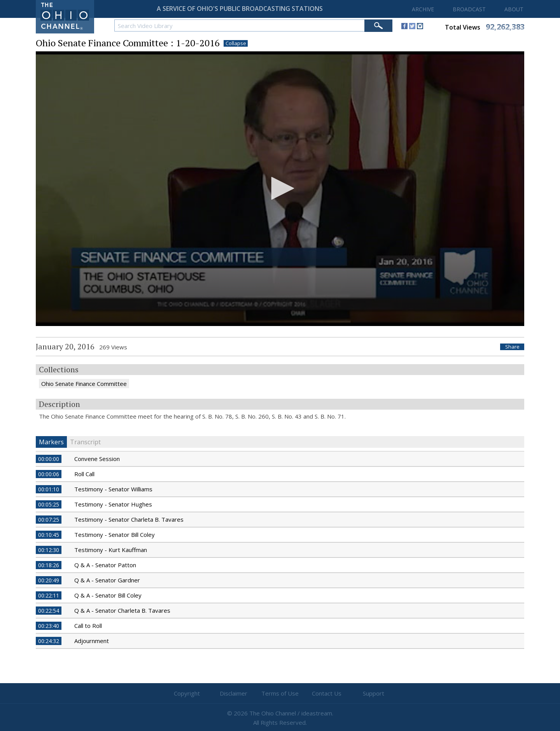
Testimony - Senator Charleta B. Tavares (129, 519)
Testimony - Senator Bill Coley (115, 535)
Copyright (187, 693)
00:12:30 (49, 550)
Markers (51, 442)
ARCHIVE (423, 9)
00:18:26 (49, 565)
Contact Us (327, 693)
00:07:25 (49, 520)
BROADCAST (469, 9)
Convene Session (97, 459)
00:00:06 (49, 474)
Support (374, 693)
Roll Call (84, 474)
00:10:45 (49, 535)
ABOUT (514, 9)
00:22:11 (49, 595)
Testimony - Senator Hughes (113, 504)
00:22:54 (49, 611)
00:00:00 (49, 459)
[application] (280, 189)
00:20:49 (49, 580)
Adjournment (92, 641)
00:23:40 (49, 626)
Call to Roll (88, 626)
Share (512, 347)
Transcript (85, 442)
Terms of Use (280, 693)
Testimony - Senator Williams (113, 489)
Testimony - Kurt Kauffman (111, 550)
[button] (280, 188)
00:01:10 (49, 489)
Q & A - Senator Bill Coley (108, 595)
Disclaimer (234, 693)
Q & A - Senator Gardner (107, 580)
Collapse (236, 43)
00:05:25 (49, 504)
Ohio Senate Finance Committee (84, 384)
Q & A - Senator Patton (105, 565)
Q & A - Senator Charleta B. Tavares (122, 610)
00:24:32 (49, 641)
